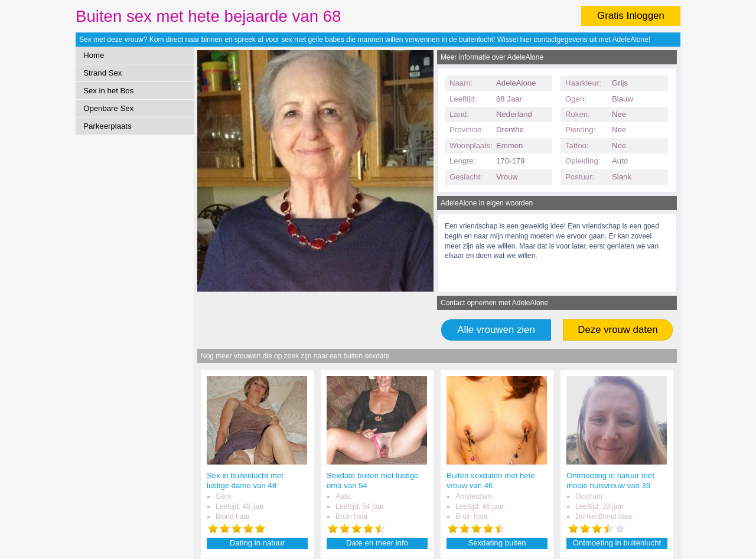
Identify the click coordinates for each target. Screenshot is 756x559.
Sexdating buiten (497, 543)
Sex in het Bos (108, 91)
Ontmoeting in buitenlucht (617, 543)
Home (94, 55)
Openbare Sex (108, 108)
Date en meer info (377, 543)
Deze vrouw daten (617, 330)
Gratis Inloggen (631, 16)
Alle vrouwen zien (496, 330)
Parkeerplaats (107, 126)
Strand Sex (102, 73)
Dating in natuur (257, 543)
